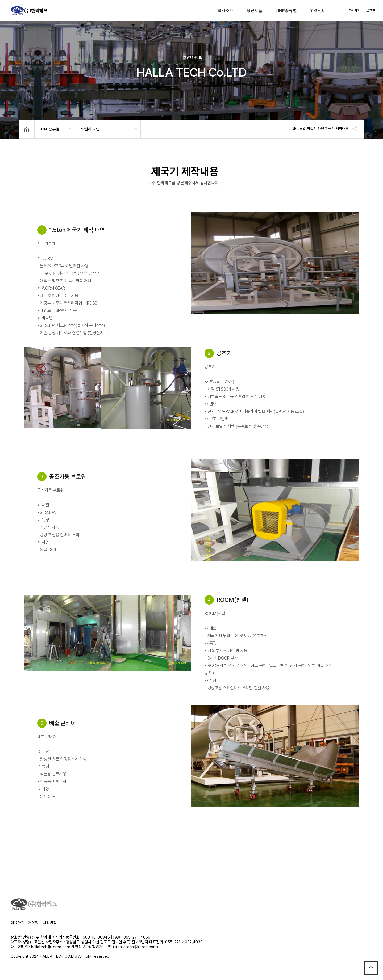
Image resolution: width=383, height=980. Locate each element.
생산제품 (255, 11)
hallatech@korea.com (51, 947)
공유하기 (352, 129)
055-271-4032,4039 (184, 942)
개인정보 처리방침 (42, 923)
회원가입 (354, 10)
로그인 (371, 10)
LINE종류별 (286, 11)
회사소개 (226, 11)
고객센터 (318, 11)
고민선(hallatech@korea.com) (132, 947)
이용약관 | (19, 923)
